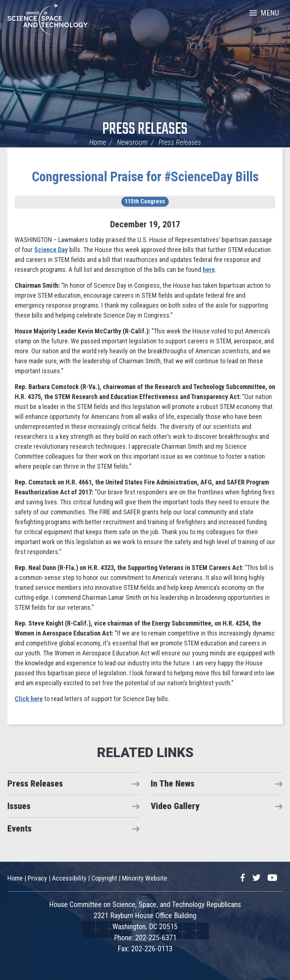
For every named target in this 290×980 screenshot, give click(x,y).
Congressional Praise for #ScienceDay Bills (145, 177)
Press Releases (145, 129)
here (209, 269)
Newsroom (132, 142)
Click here (29, 699)
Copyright (104, 878)
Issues (19, 806)
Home (98, 142)
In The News (173, 784)
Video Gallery (175, 806)
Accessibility (69, 878)
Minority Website (145, 878)
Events (20, 829)
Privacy (37, 878)
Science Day (51, 250)
